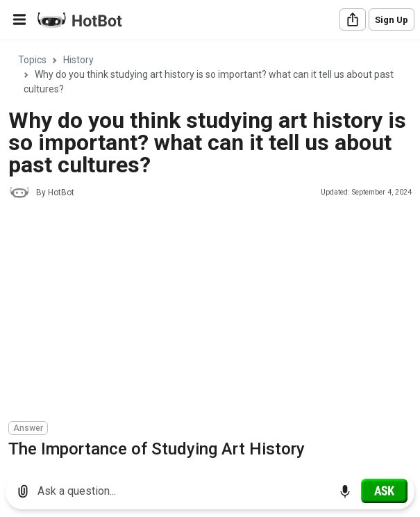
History (78, 60)
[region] (210, 252)
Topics (32, 60)
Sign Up (392, 20)
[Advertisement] (214, 312)
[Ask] (384, 491)
